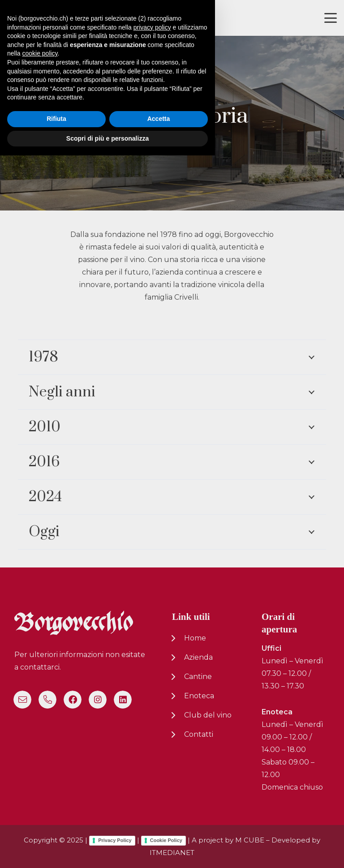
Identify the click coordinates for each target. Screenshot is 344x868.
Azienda (198, 657)
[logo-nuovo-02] (34, 18)
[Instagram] (98, 700)
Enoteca (199, 696)
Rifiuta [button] (56, 831)
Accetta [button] (159, 831)
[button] (331, 18)
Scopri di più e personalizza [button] (107, 851)
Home (195, 638)
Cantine (198, 677)
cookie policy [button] (40, 766)
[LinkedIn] (123, 700)
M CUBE (250, 840)
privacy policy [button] (152, 739)
